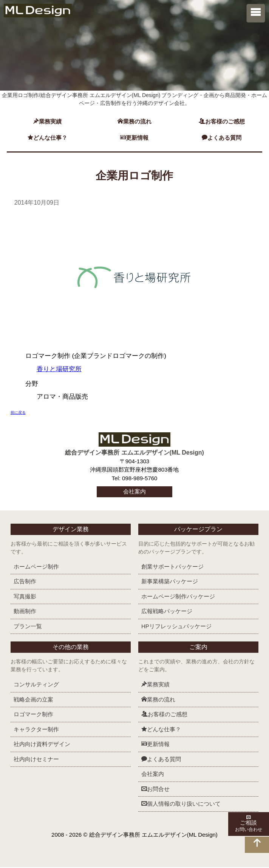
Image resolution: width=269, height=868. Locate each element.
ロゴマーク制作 (33, 715)
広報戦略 (167, 612)
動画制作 (25, 612)
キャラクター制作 (36, 730)
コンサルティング (36, 685)
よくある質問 (222, 138)
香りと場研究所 (59, 370)
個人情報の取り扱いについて (181, 804)
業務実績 (47, 121)
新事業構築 (170, 582)
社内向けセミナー (36, 759)
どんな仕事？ (47, 138)
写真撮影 (25, 597)
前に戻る (18, 413)
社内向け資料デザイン (42, 745)
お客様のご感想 (222, 121)
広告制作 (25, 582)
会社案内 (134, 492)
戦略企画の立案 (33, 700)
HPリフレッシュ (176, 627)
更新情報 (134, 138)
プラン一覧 (28, 627)
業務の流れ (134, 121)
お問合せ (155, 789)
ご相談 (254, 823)
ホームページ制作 (36, 567)
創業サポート (172, 567)
